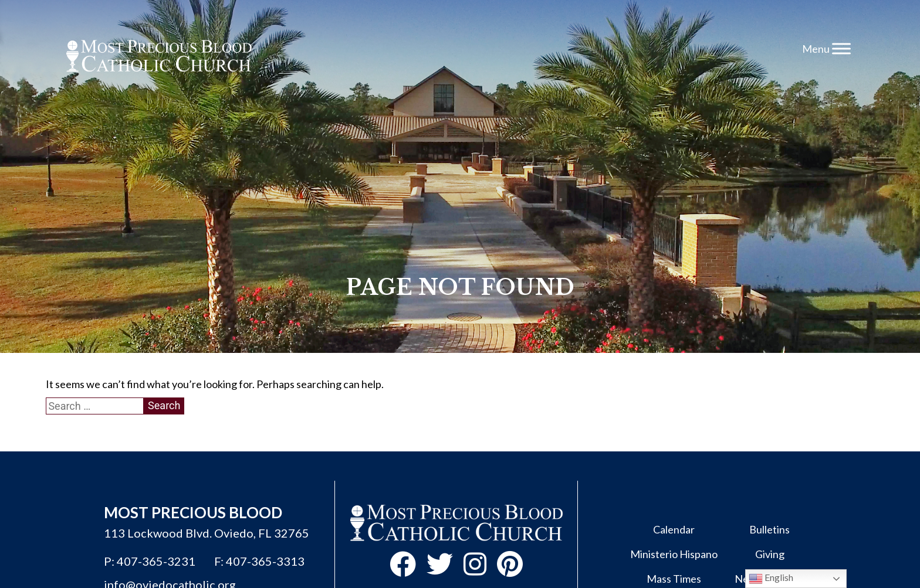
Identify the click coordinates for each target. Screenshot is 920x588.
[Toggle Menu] (841, 48)
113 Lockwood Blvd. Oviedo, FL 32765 (207, 533)
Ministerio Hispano (674, 554)
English (771, 579)
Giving (770, 554)
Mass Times (674, 579)
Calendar (674, 529)
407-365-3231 (156, 561)
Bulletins (770, 529)
